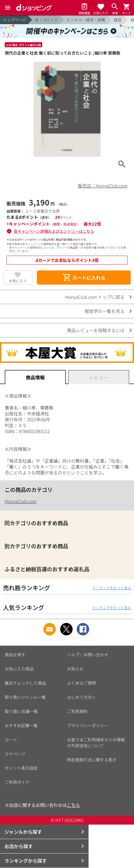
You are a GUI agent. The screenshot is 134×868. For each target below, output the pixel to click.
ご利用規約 (77, 711)
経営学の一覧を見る (105, 311)
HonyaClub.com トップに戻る (95, 297)
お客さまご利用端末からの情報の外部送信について (96, 743)
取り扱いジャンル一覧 (25, 697)
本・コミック (46, 20)
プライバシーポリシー (88, 725)
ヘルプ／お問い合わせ (88, 655)
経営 (118, 20)
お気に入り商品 (19, 669)
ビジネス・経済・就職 (86, 20)
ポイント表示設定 (21, 768)
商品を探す (15, 655)
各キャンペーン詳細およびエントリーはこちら (54, 231)
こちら (73, 805)
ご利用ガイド (17, 782)
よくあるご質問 (81, 683)
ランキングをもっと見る (112, 588)
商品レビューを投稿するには (96, 330)
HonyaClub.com (21, 501)
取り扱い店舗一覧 (21, 711)
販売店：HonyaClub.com (103, 186)
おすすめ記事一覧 (21, 725)
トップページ (14, 20)
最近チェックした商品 (25, 683)
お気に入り (18, 281)
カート (11, 740)
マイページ (15, 754)
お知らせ (75, 669)
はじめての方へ (81, 697)
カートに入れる (84, 278)
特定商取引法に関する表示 (92, 760)
